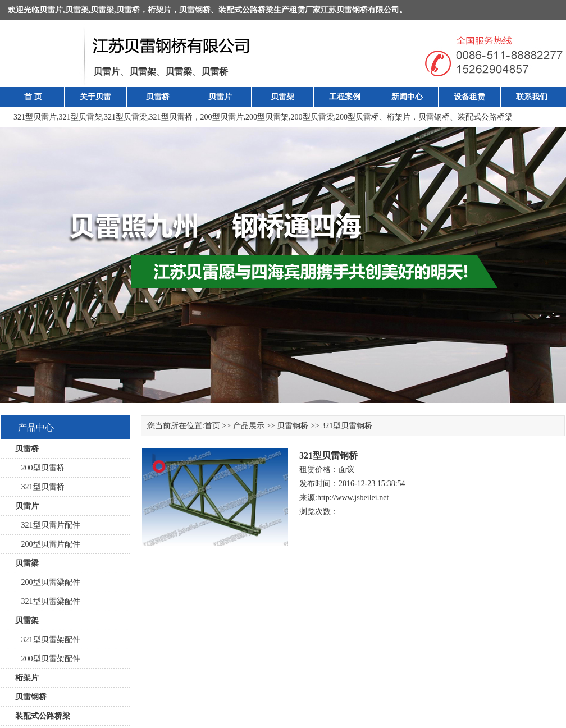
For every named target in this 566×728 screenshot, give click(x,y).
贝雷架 (77, 10)
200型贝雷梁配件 (48, 582)
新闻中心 (407, 97)
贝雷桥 (128, 10)
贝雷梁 (102, 10)
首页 (212, 426)
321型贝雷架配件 (48, 640)
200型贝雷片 (222, 117)
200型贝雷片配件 (48, 544)
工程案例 (345, 97)
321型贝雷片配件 (48, 525)
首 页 (33, 97)
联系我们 (532, 97)
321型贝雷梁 (125, 117)
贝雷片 (51, 10)
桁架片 (159, 10)
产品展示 (249, 426)
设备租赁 (469, 97)
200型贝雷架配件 (48, 659)
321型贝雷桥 (171, 117)
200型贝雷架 (267, 117)
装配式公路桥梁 (246, 10)
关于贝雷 (95, 97)
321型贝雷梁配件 (48, 601)
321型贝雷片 (35, 117)
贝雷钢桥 (195, 10)
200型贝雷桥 (357, 117)
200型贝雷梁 (312, 117)
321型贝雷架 (81, 117)
